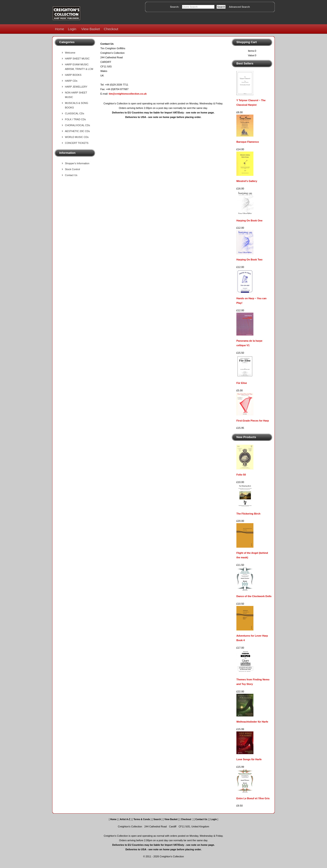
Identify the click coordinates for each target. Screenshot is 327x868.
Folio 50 (241, 475)
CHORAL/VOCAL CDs (77, 125)
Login (72, 29)
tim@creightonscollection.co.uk (128, 94)
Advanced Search (239, 7)
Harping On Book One (249, 221)
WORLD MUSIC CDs (77, 137)
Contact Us (71, 175)
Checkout (111, 29)
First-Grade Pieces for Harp (253, 421)
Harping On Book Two (249, 260)
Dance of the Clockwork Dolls (254, 596)
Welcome (70, 53)
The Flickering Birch (248, 514)
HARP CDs (71, 81)
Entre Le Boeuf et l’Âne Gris (253, 798)
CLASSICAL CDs (75, 113)
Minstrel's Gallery (247, 181)
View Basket (91, 29)
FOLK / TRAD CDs (75, 119)
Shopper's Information (77, 163)
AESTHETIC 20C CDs (77, 131)
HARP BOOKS (73, 75)
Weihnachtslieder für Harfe (252, 722)
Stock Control (72, 169)
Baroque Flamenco (248, 142)
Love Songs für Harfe (249, 759)
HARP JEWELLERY (76, 87)
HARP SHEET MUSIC (77, 59)
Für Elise (242, 383)
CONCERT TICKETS (77, 143)
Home (59, 29)
